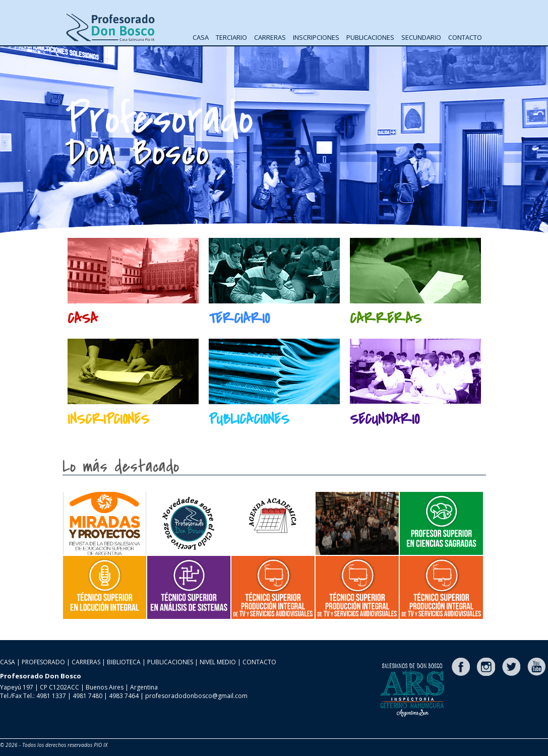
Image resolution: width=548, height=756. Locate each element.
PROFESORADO (43, 662)
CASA (201, 37)
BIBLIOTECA (124, 662)
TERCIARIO (231, 37)
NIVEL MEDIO (218, 662)
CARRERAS (270, 37)
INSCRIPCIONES (316, 37)
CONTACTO (465, 37)
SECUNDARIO (421, 37)
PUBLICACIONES (370, 37)
